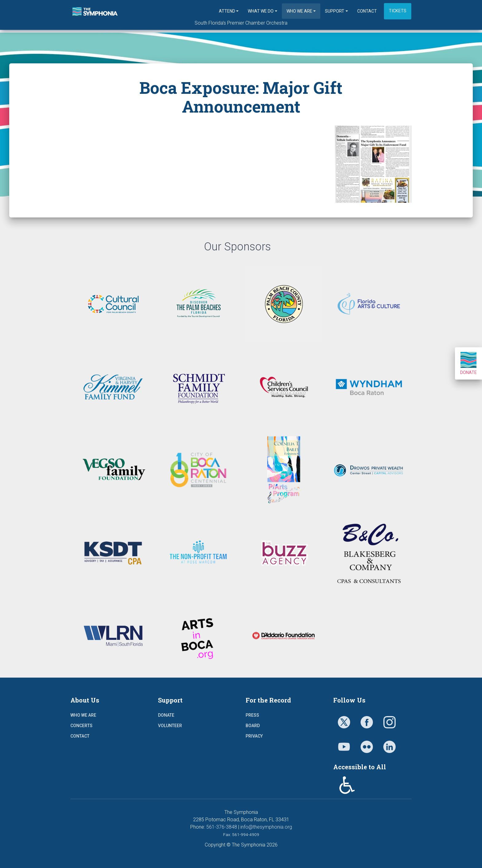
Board (253, 726)
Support (335, 11)
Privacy (254, 736)
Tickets (398, 11)
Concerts (81, 726)
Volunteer (170, 726)
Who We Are (299, 11)
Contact (367, 11)
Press (252, 715)
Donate (468, 363)
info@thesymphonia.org (266, 827)
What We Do (261, 11)
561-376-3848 (222, 827)
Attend (227, 11)
